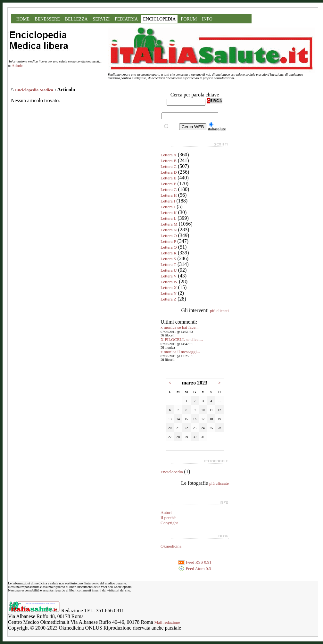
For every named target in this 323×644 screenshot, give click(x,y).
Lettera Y (169, 293)
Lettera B (169, 161)
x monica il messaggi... (180, 352)
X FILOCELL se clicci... (182, 339)
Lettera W (169, 282)
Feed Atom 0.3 (195, 569)
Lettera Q (169, 247)
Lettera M (169, 224)
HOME (23, 19)
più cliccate (219, 483)
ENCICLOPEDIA (159, 19)
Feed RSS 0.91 (195, 562)
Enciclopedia (172, 472)
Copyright (169, 523)
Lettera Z (168, 299)
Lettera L (168, 218)
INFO (207, 19)
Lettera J (168, 207)
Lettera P (168, 241)
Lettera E (168, 178)
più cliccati (219, 311)
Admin (17, 66)
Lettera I (168, 201)
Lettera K (169, 213)
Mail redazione (167, 622)
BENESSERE (47, 19)
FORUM (189, 19)
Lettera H (169, 195)
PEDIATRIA (126, 19)
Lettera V (169, 276)
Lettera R (169, 253)
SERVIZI (101, 19)
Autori (166, 512)
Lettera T (168, 264)
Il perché (168, 518)
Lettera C (169, 166)
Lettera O (169, 236)
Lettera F (168, 184)
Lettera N (169, 230)
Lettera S (168, 259)
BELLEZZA (76, 19)
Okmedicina (171, 546)
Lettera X (169, 288)
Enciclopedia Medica (34, 90)
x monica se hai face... (180, 327)
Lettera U (169, 270)
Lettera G (169, 190)
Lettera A (169, 155)
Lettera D (169, 172)
